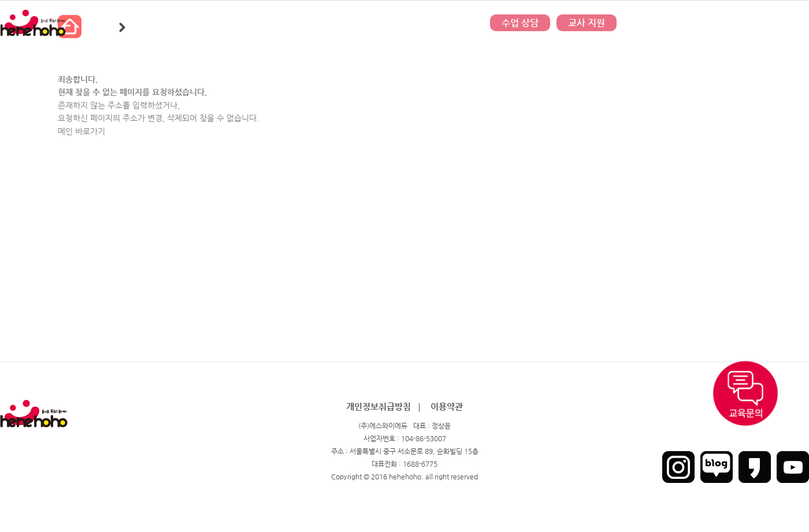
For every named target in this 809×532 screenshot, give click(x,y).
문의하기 (404, 23)
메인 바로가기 (81, 131)
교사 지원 (587, 23)
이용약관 (447, 406)
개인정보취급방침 (378, 406)
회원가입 (762, 23)
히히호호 (173, 23)
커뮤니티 (289, 23)
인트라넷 (796, 23)
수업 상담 (520, 23)
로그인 (731, 23)
